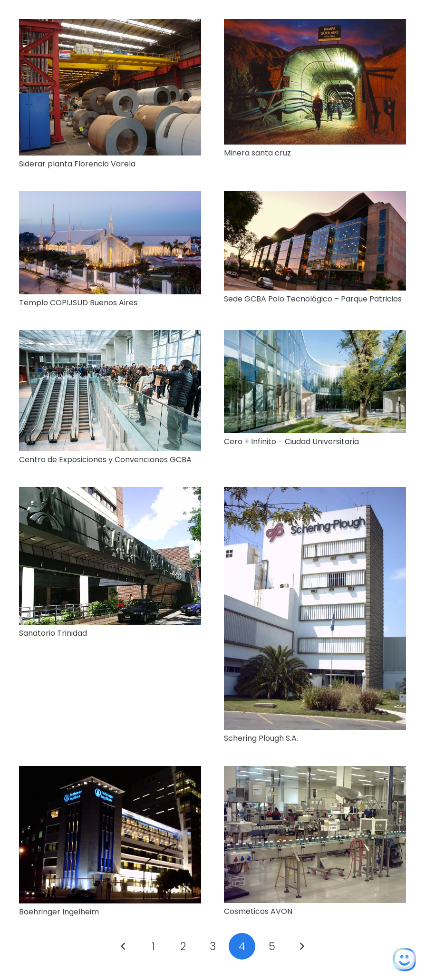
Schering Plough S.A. (261, 738)
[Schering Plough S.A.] (315, 493)
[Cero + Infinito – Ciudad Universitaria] (315, 336)
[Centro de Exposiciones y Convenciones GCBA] (110, 336)
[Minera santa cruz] (315, 25)
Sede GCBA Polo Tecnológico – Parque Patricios (313, 299)
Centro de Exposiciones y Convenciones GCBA (105, 460)
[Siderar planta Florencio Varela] (110, 25)
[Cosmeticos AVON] (315, 772)
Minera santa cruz (257, 153)
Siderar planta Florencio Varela (77, 164)
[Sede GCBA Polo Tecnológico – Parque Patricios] (315, 198)
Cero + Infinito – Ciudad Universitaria (291, 441)
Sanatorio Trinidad (53, 633)
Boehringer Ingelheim (59, 912)
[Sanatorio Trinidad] (110, 493)
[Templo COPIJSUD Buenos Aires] (110, 198)
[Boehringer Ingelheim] (110, 772)
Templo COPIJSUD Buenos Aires (78, 303)
